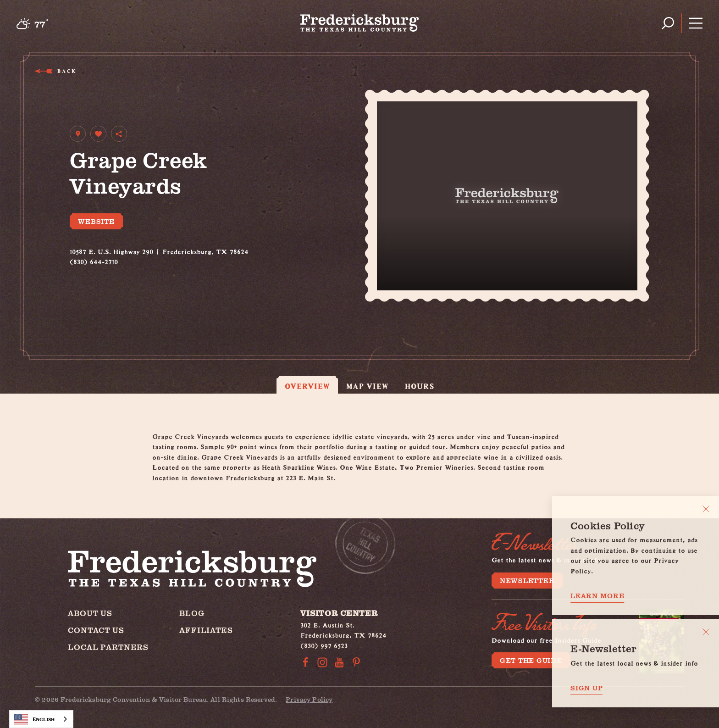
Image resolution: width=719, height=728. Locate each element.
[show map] (78, 134)
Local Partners (108, 647)
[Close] (706, 509)
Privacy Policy (309, 699)
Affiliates (206, 630)
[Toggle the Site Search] (668, 23)
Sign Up (586, 688)
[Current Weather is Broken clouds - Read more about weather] (32, 23)
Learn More (597, 596)
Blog (192, 613)
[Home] (360, 23)
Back (66, 71)
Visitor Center (339, 613)
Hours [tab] (420, 386)
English (34, 719)
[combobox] (41, 719)
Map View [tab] (368, 386)
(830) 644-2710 (94, 260)
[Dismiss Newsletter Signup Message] (706, 632)
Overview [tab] (307, 386)
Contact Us (96, 630)
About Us (90, 613)
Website (96, 221)
